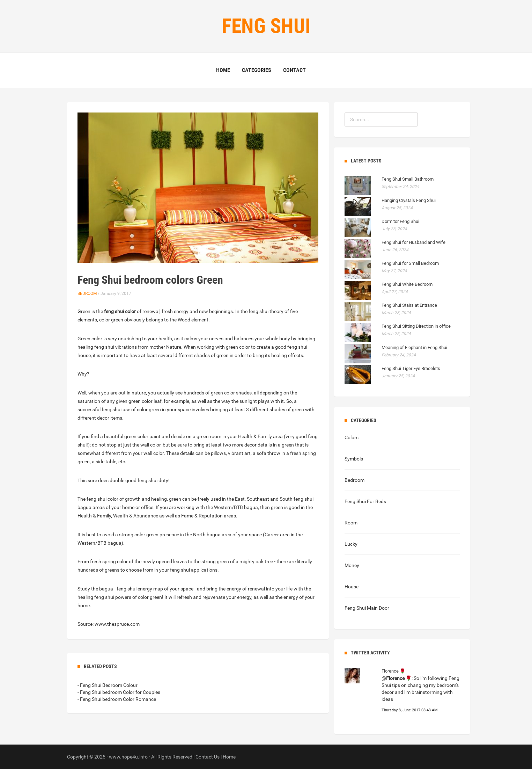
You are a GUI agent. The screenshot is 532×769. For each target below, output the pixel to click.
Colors (352, 437)
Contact (294, 70)
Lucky (351, 544)
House (352, 587)
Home (223, 70)
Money (352, 565)
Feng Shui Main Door (367, 608)
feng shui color (120, 311)
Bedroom (87, 293)
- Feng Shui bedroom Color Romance (117, 699)
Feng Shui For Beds (365, 501)
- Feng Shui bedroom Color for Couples (119, 692)
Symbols (354, 459)
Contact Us (208, 757)
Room (351, 523)
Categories (257, 70)
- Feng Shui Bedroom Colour (108, 685)
